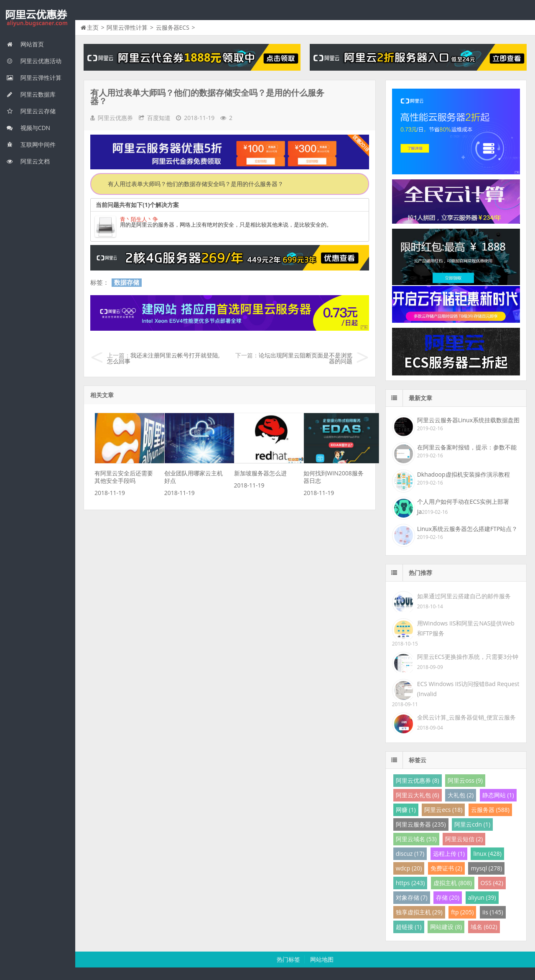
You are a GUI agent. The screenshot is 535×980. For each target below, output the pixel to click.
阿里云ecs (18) (443, 810)
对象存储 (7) (412, 897)
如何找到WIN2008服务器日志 (333, 477)
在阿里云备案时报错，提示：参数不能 (467, 447)
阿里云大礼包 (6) (418, 795)
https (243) (410, 883)
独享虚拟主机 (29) (419, 912)
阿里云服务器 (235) (421, 824)
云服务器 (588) (490, 810)
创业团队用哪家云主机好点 (194, 477)
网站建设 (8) (446, 927)
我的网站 (38, 18)
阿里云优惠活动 (34, 61)
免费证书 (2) (446, 868)
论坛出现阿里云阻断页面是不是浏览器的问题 (306, 358)
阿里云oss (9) (465, 780)
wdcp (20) (409, 868)
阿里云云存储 (31, 111)
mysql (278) (486, 868)
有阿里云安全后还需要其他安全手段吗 (124, 477)
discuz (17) (410, 854)
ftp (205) (462, 912)
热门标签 (288, 959)
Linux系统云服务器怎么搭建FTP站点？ (467, 529)
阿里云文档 (28, 161)
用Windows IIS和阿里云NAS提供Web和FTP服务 (466, 628)
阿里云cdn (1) (472, 824)
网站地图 (322, 959)
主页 (93, 27)
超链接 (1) (409, 927)
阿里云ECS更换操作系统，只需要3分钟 (468, 657)
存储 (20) (448, 897)
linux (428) (487, 854)
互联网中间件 (31, 144)
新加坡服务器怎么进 (260, 473)
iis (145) (493, 912)
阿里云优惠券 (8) (418, 780)
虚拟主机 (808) (453, 883)
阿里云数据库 (31, 94)
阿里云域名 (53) (416, 839)
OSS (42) (492, 883)
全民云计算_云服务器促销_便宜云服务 (466, 717)
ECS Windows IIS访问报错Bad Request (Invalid (468, 689)
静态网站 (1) (498, 795)
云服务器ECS (173, 27)
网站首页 (25, 44)
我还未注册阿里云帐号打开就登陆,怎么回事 (163, 358)
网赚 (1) (406, 810)
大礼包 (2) (461, 795)
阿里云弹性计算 (34, 78)
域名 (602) (484, 927)
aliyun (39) (482, 897)
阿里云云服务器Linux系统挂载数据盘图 (468, 420)
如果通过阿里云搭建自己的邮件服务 (464, 596)
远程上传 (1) (449, 854)
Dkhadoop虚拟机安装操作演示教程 (464, 474)
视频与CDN (28, 128)
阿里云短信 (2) (464, 839)
